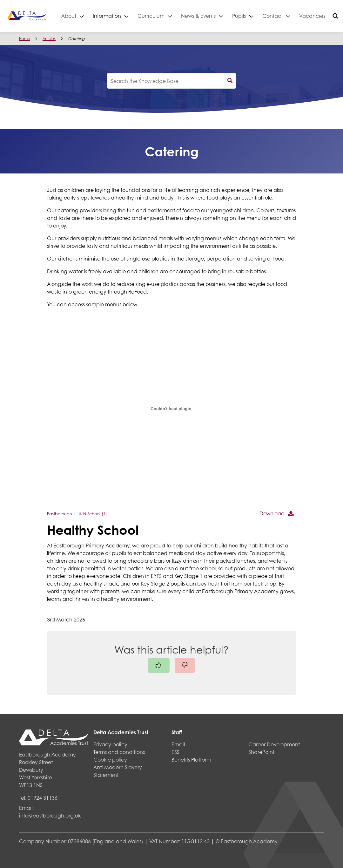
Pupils (250, 16)
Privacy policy (110, 744)
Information (118, 16)
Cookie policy (110, 759)
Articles (49, 39)
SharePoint (261, 752)
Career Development (274, 744)
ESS (175, 752)
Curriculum (162, 16)
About (80, 16)
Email (178, 744)
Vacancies (324, 16)
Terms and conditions (119, 752)
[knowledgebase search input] (171, 81)
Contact (284, 16)
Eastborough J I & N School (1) (77, 514)
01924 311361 (44, 798)
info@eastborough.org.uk (50, 815)
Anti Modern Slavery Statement (118, 771)
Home (25, 39)
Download (272, 513)
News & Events (210, 16)
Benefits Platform (191, 759)
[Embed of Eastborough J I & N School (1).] (171, 409)
